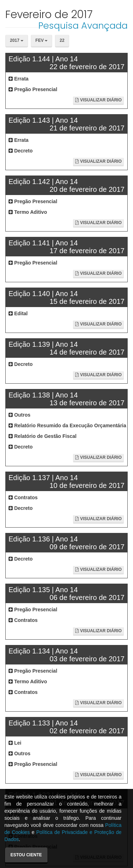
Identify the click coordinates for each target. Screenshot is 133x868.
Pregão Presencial (33, 89)
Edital (18, 313)
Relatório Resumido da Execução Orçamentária (67, 425)
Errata (18, 79)
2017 (17, 40)
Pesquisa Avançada (83, 26)
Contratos (23, 497)
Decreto (21, 151)
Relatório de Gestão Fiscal (43, 436)
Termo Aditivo (28, 212)
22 (62, 40)
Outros (20, 415)
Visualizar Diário (98, 100)
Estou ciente (26, 855)
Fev (42, 40)
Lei (15, 743)
